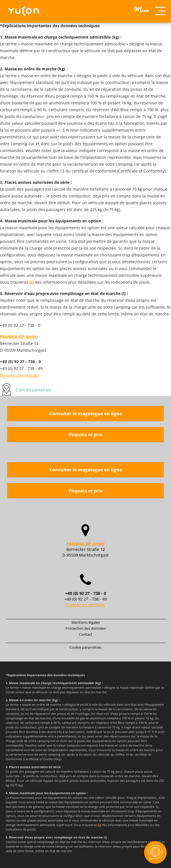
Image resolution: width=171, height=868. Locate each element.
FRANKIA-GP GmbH (19, 337)
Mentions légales (86, 622)
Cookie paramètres (85, 647)
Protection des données (86, 628)
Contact (85, 634)
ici (32, 282)
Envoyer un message (20, 375)
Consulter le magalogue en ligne (86, 414)
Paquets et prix (86, 435)
